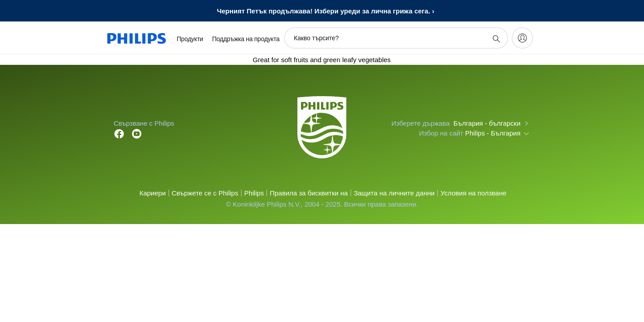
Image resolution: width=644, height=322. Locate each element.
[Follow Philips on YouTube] (137, 133)
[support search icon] (496, 38)
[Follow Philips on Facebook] (119, 133)
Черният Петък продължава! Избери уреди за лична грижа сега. (324, 11)
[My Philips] (522, 38)
